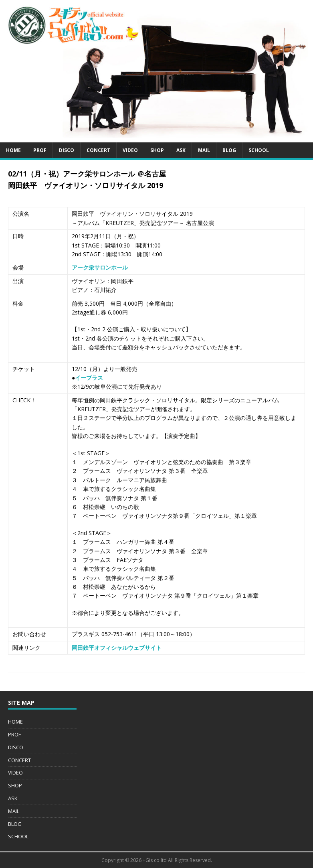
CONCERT (98, 150)
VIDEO (130, 150)
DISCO (67, 150)
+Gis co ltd (155, 860)
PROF (40, 150)
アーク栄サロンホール (100, 267)
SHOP (157, 150)
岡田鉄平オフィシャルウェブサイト (117, 648)
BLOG (229, 150)
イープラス (89, 378)
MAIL (204, 150)
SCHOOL (259, 150)
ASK (181, 150)
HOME (13, 150)
